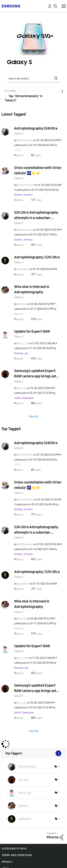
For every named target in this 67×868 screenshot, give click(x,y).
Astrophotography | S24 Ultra (37, 257)
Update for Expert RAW (32, 331)
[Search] (34, 78)
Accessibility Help (14, 849)
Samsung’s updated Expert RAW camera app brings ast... (37, 373)
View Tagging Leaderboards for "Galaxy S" (34, 753)
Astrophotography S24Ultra (36, 128)
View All (33, 416)
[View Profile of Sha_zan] (22, 388)
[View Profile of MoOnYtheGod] (25, 185)
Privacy (7, 862)
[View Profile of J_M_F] (18, 150)
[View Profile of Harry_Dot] (23, 343)
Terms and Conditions (17, 855)
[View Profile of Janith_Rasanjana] (24, 398)
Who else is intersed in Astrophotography (32, 289)
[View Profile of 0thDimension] (25, 140)
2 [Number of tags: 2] (59, 767)
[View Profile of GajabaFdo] (23, 269)
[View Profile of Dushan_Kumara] (23, 195)
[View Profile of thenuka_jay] (21, 353)
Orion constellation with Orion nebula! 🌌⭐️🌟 (38, 170)
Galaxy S (19, 134)
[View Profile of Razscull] (22, 304)
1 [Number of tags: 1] (59, 780)
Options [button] (56, 92)
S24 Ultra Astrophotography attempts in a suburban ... (36, 215)
